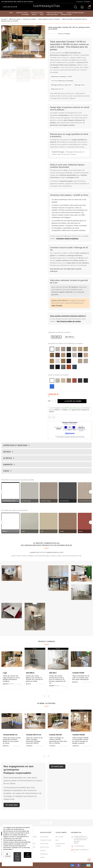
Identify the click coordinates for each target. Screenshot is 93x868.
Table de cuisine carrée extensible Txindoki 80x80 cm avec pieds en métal (12, 740)
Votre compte (61, 832)
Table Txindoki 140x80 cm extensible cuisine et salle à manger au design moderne (80, 740)
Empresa (43, 851)
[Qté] (53, 401)
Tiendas (43, 857)
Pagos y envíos (45, 847)
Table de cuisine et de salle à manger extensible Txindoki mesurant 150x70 (34, 740)
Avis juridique (44, 837)
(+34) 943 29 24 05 (10, 7)
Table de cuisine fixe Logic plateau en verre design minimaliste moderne (11, 679)
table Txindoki (57, 305)
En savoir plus (12, 805)
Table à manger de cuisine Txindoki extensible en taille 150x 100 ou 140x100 (58, 740)
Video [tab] (6, 471)
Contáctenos (44, 854)
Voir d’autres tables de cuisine (69, 321)
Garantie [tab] (8, 464)
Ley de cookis (44, 844)
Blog (57, 840)
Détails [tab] (7, 452)
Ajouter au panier (73, 401)
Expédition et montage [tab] (15, 445)
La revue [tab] (8, 458)
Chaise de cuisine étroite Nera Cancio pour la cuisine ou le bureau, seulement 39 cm (57, 679)
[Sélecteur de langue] (87, 2)
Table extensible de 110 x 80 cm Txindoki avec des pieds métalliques (81, 678)
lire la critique (64, 34)
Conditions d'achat (46, 840)
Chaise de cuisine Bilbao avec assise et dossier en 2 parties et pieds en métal (34, 679)
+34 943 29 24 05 (79, 846)
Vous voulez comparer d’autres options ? (68, 316)
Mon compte (59, 837)
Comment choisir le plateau (67, 238)
